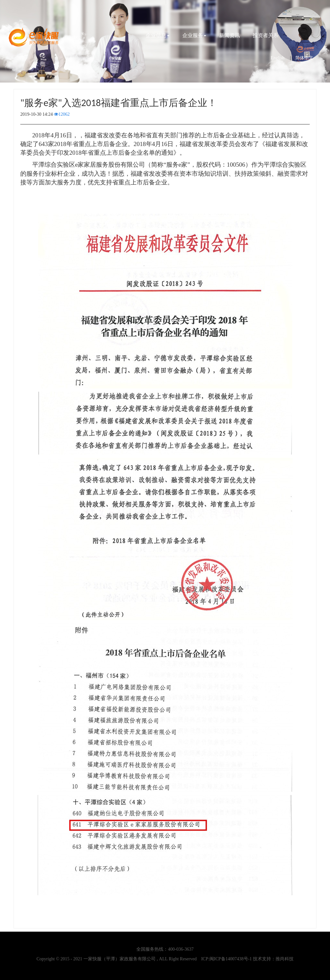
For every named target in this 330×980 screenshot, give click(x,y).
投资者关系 (266, 35)
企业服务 (194, 35)
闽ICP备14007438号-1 (231, 959)
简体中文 (304, 58)
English (278, 58)
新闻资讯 (229, 35)
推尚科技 (285, 959)
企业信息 (158, 35)
